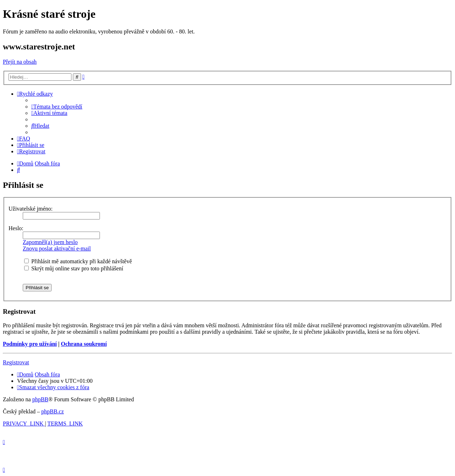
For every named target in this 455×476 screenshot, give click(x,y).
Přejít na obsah (20, 62)
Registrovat (16, 362)
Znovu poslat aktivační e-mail (57, 248)
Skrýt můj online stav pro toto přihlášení (74, 268)
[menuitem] (57, 107)
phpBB (40, 399)
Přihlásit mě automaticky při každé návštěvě (78, 261)
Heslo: (16, 228)
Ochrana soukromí (84, 344)
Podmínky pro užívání (30, 344)
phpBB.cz (53, 411)
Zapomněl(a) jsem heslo (50, 242)
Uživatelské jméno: (31, 209)
